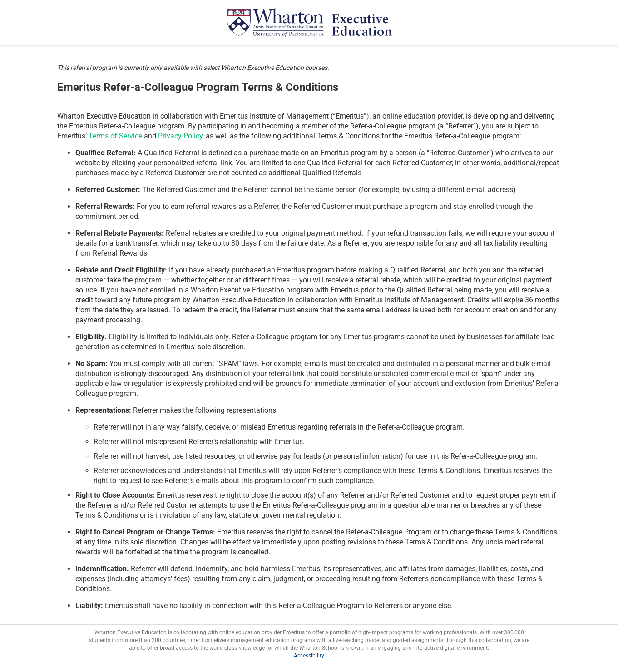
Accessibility (309, 656)
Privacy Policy (180, 136)
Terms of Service (115, 136)
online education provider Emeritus (262, 632)
